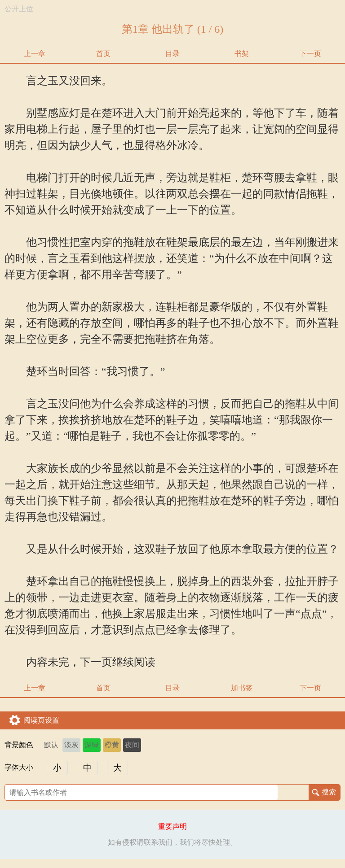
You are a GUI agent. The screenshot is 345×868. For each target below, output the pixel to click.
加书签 (242, 688)
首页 (103, 54)
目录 (172, 54)
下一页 (310, 54)
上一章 (35, 54)
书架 (242, 54)
